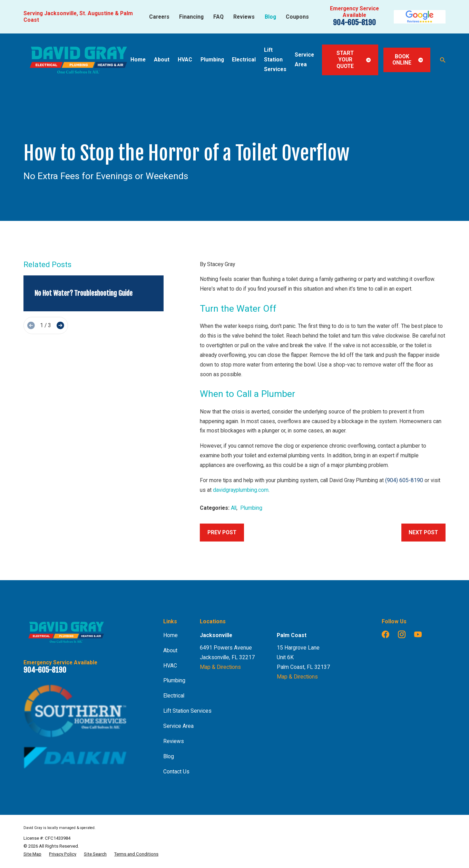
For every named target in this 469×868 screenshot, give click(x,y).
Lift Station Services (187, 711)
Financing (191, 17)
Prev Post (222, 532)
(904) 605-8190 (404, 480)
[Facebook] (385, 634)
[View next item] (60, 325)
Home (170, 635)
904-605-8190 (354, 22)
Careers (159, 17)
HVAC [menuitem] (185, 60)
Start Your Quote (354, 60)
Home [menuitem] (138, 60)
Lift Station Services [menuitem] (275, 60)
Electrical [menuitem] (244, 60)
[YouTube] (418, 634)
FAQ (218, 17)
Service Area (178, 726)
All (234, 508)
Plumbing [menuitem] (212, 60)
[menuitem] (32, 854)
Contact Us (176, 772)
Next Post (423, 532)
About (170, 650)
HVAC (170, 666)
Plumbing (251, 508)
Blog (270, 17)
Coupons (297, 17)
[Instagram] (402, 634)
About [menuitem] (162, 60)
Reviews (244, 17)
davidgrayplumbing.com (241, 490)
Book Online (408, 60)
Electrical (174, 696)
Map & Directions (220, 667)
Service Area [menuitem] (304, 60)
